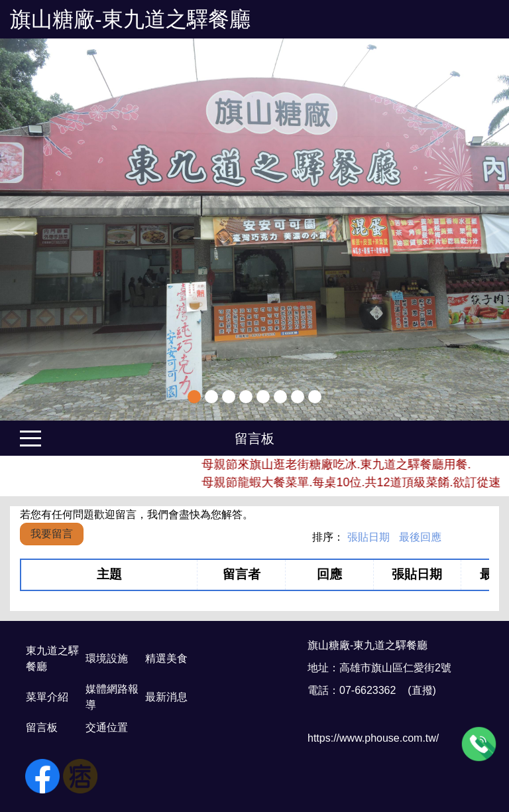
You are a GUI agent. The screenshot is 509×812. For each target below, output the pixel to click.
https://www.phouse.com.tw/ (373, 738)
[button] (38, 230)
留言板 (254, 439)
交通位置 (107, 727)
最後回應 (420, 537)
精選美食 (166, 658)
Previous (17, 230)
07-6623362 (368, 690)
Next (492, 230)
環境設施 (107, 658)
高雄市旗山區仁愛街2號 (395, 668)
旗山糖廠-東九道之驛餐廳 (130, 19)
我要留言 (52, 534)
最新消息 (166, 697)
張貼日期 (368, 537)
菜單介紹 (47, 697)
